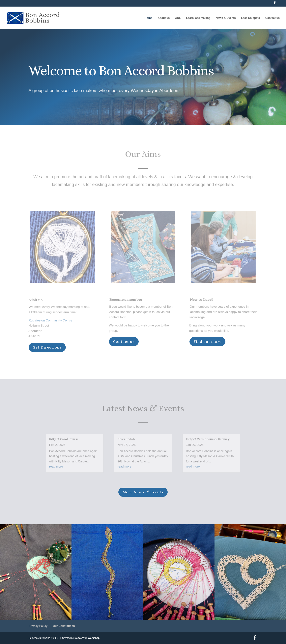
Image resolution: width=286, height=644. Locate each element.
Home (148, 18)
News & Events (226, 18)
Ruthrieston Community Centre (50, 320)
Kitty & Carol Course (75, 441)
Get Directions (47, 347)
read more (68, 465)
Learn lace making (198, 18)
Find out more (207, 341)
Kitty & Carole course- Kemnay (199, 441)
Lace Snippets (251, 18)
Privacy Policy (38, 626)
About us (164, 18)
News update (129, 441)
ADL (178, 18)
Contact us (272, 18)
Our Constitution (64, 626)
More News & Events (143, 492)
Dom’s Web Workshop (87, 638)
